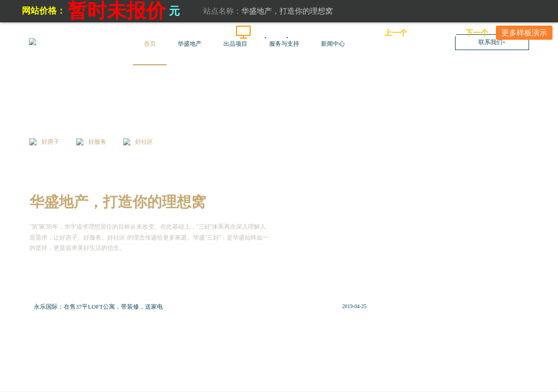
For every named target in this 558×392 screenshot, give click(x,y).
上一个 (396, 33)
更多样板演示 (524, 33)
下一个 (477, 33)
